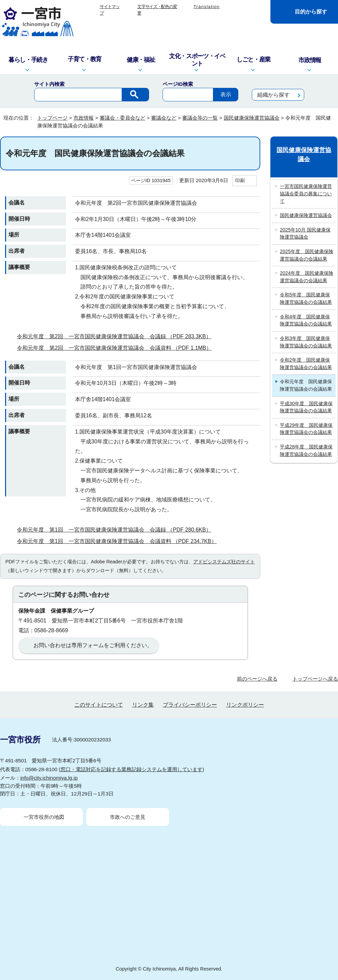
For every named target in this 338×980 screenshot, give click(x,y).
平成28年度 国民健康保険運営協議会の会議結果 (306, 450)
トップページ (52, 118)
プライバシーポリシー (190, 705)
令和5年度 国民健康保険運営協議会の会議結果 (306, 298)
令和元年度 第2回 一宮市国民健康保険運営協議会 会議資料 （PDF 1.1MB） (117, 348)
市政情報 (83, 118)
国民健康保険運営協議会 (252, 118)
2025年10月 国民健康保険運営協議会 (305, 234)
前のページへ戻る (257, 679)
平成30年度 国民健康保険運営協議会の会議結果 (306, 407)
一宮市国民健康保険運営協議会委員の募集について (306, 193)
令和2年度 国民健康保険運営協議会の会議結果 (306, 364)
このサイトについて (99, 705)
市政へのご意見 (128, 817)
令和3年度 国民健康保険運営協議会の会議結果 (306, 342)
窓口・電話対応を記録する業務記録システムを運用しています (131, 769)
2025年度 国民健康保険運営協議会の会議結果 (307, 255)
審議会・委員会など (123, 118)
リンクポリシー (245, 705)
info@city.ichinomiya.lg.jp (49, 778)
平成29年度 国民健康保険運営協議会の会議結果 (306, 429)
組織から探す (273, 95)
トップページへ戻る (315, 679)
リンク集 (143, 705)
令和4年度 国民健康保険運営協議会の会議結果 (306, 320)
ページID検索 (178, 84)
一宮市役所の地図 (44, 817)
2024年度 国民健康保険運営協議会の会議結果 (307, 277)
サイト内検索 (49, 84)
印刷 (240, 180)
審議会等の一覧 (200, 118)
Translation (207, 7)
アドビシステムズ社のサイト (224, 562)
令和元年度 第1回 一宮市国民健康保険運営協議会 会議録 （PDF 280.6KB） (117, 530)
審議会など (164, 118)
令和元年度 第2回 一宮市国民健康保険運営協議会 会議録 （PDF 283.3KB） (117, 336)
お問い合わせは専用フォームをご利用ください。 (93, 645)
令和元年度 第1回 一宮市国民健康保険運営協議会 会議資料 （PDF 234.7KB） (120, 541)
